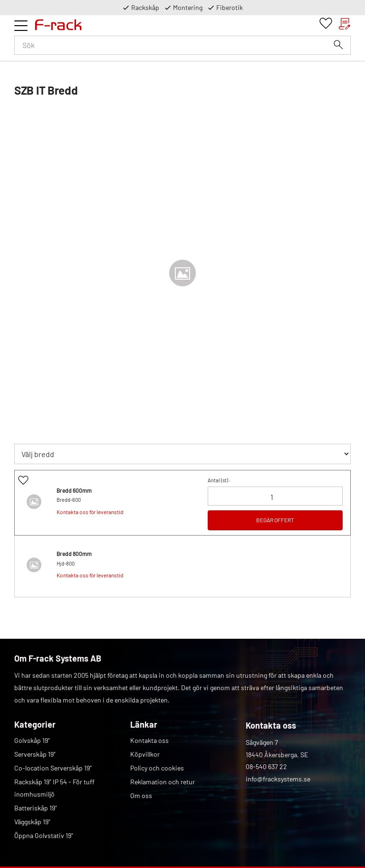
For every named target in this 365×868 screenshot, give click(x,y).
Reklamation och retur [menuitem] (163, 782)
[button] (21, 26)
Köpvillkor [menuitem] (145, 754)
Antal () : (219, 480)
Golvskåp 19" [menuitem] (32, 740)
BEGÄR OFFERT (275, 520)
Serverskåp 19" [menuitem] (35, 754)
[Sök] (338, 45)
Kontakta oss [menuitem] (149, 740)
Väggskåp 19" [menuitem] (32, 822)
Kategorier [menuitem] (35, 724)
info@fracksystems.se (278, 779)
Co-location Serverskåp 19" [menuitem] (53, 768)
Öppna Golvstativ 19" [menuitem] (44, 835)
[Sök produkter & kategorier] (182, 45)
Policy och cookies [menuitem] (157, 768)
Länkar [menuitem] (144, 724)
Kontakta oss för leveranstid (90, 512)
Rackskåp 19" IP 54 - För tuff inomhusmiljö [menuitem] (54, 788)
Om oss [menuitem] (141, 795)
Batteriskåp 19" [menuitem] (36, 808)
